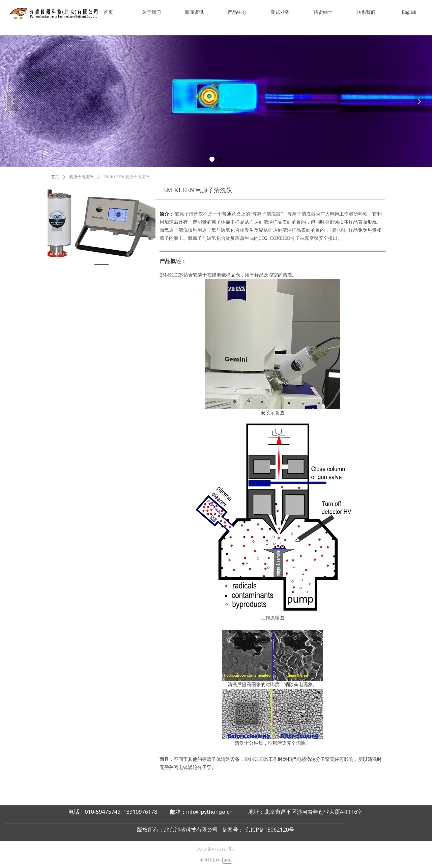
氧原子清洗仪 (81, 177)
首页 (55, 177)
